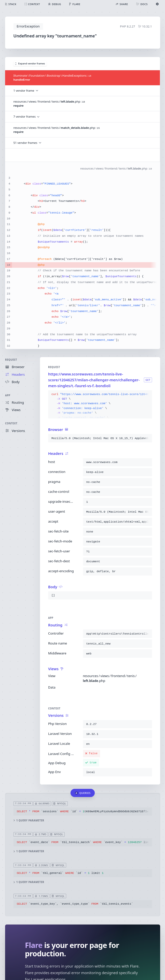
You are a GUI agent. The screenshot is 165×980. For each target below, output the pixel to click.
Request (11, 360)
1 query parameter (29, 820)
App (8, 395)
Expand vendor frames (30, 64)
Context (11, 423)
